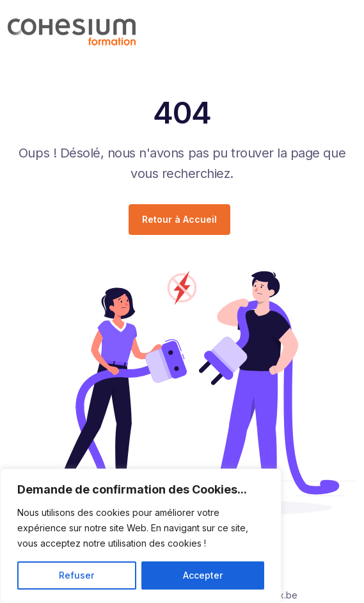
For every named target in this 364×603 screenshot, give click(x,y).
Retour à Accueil (179, 219)
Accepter (203, 575)
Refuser (76, 575)
